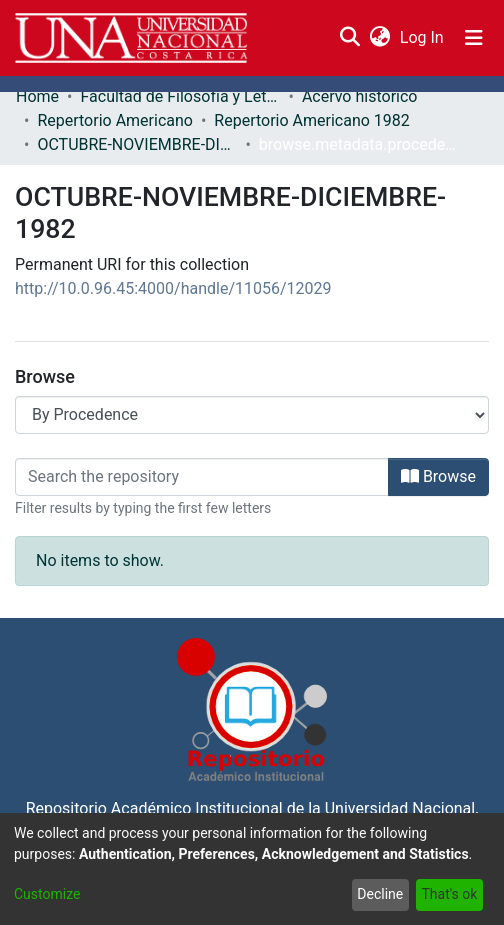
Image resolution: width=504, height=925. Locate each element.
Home (37, 96)
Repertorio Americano (115, 120)
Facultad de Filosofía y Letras (180, 96)
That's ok (449, 894)
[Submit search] (349, 38)
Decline (380, 894)
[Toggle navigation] (474, 38)
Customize (47, 894)
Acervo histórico (360, 96)
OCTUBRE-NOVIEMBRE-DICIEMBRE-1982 (137, 144)
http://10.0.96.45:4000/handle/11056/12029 (173, 288)
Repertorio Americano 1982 (311, 120)
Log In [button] (423, 37)
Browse (438, 476)
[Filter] (202, 477)
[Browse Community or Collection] (252, 415)
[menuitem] (379, 38)
